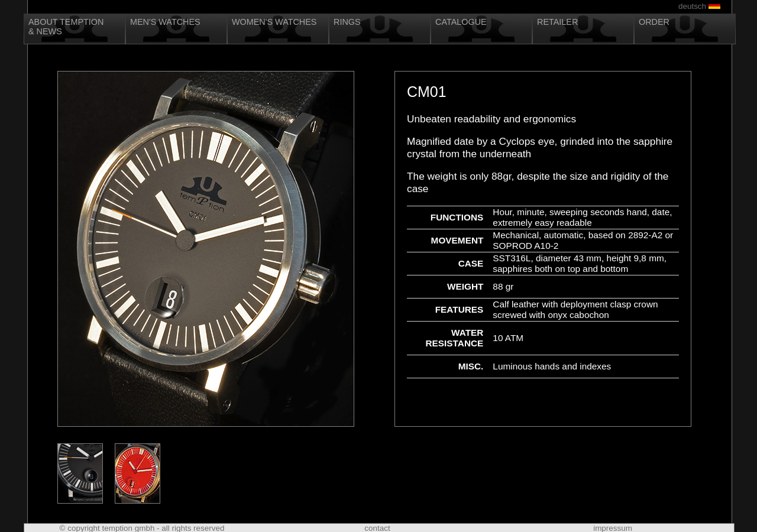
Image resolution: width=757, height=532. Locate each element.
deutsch (692, 6)
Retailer (557, 22)
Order (654, 22)
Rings (347, 22)
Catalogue (461, 22)
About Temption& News (66, 27)
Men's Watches (165, 22)
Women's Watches (274, 22)
